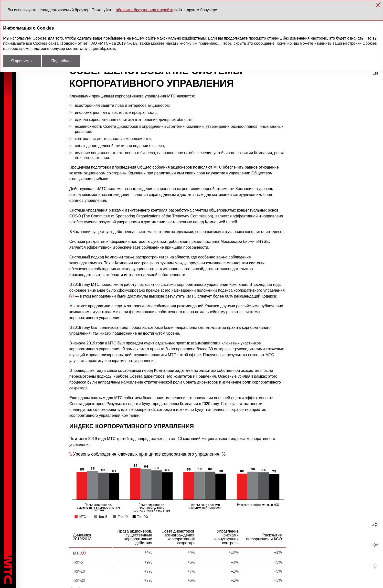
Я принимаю (22, 61)
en (375, 73)
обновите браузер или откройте (144, 10)
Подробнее (61, 61)
